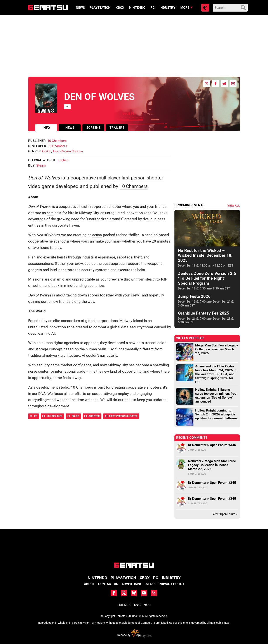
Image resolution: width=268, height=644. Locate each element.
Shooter (92, 416)
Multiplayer (52, 416)
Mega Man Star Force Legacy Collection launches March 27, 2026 (217, 349)
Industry (167, 8)
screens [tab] (93, 128)
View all (234, 206)
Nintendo (137, 8)
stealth (151, 279)
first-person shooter (147, 178)
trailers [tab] (117, 128)
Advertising (132, 584)
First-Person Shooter (68, 151)
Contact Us (108, 584)
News (80, 8)
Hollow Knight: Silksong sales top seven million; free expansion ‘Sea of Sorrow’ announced (216, 396)
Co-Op (47, 151)
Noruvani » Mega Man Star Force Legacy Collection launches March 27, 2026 (212, 465)
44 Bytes (141, 633)
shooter (64, 241)
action (97, 235)
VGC (147, 605)
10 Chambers (57, 141)
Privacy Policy (171, 584)
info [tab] (46, 128)
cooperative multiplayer (97, 178)
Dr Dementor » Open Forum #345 (212, 445)
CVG (137, 605)
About (89, 584)
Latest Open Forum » (224, 514)
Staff (151, 584)
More (185, 8)
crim (50, 213)
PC (152, 8)
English (63, 160)
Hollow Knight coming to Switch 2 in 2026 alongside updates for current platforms (216, 414)
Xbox (120, 8)
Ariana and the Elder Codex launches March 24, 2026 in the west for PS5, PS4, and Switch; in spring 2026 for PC (216, 374)
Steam (41, 165)
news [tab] (70, 128)
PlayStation (100, 8)
